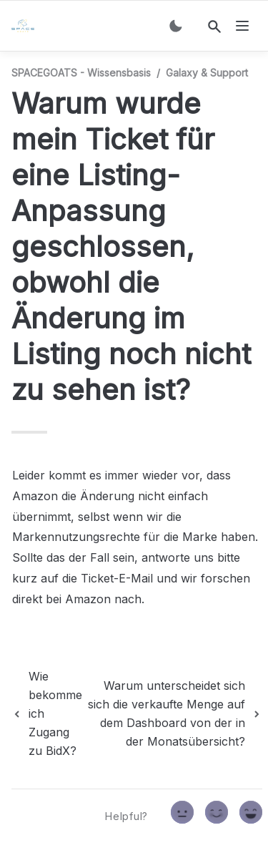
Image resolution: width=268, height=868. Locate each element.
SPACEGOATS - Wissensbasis (81, 73)
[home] (26, 26)
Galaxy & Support (207, 73)
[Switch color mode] (176, 26)
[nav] (242, 26)
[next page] (174, 713)
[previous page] (47, 713)
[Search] (214, 26)
